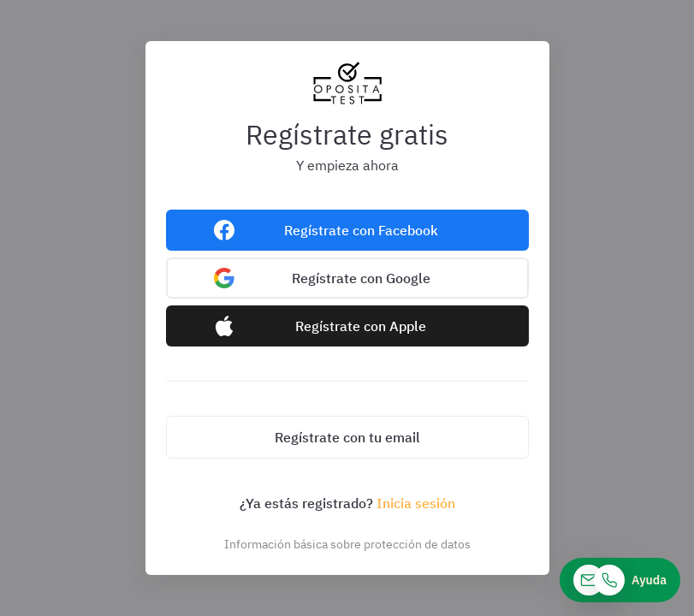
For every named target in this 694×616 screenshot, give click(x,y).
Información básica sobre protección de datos (347, 544)
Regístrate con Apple (361, 326)
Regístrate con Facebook (361, 230)
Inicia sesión (416, 503)
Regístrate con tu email (347, 437)
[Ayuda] (620, 580)
